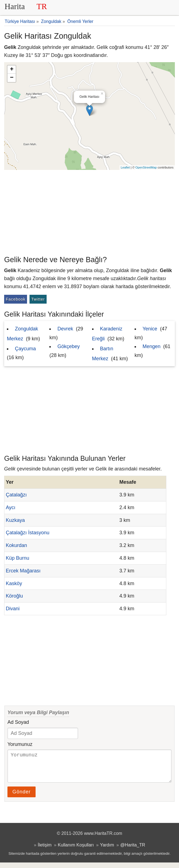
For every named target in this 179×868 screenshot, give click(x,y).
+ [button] (12, 70)
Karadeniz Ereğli (107, 334)
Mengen (152, 346)
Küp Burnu (18, 558)
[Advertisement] (89, 211)
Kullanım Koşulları (76, 850)
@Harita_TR (133, 850)
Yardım (107, 850)
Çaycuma (25, 349)
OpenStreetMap (146, 167)
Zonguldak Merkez (22, 334)
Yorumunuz (20, 744)
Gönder (22, 797)
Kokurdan (16, 545)
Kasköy (14, 583)
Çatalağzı (16, 495)
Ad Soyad (18, 722)
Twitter (38, 299)
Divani (13, 609)
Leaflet (125, 167)
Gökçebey (69, 346)
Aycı (11, 507)
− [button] (12, 78)
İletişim (45, 850)
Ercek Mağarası (23, 571)
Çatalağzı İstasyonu (28, 533)
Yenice (150, 329)
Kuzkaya (15, 520)
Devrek (65, 329)
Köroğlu (14, 596)
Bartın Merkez (103, 354)
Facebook (16, 299)
